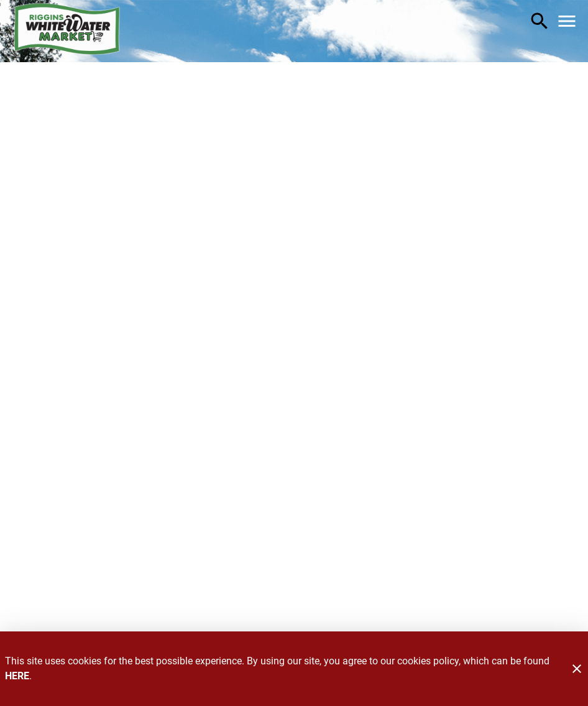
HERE (17, 676)
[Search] (540, 21)
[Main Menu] (567, 21)
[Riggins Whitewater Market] (67, 31)
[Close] (577, 669)
